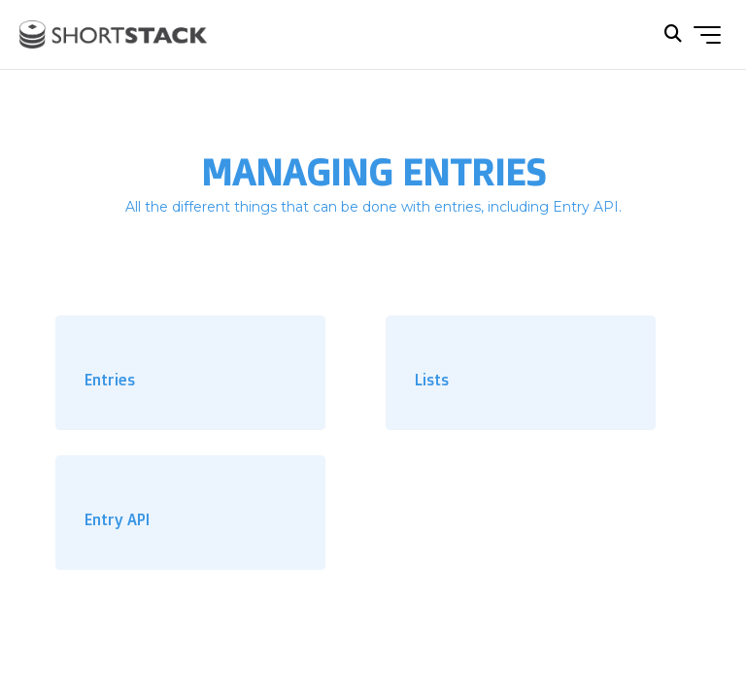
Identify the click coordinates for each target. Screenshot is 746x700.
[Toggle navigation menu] (707, 35)
